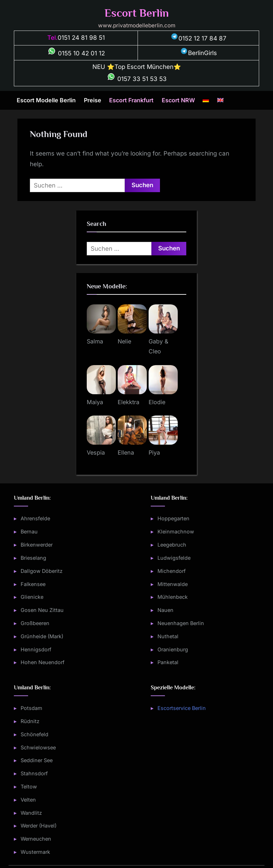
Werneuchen (36, 839)
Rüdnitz (30, 721)
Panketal (168, 662)
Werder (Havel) (39, 826)
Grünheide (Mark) (42, 636)
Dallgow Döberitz (42, 571)
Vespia (96, 452)
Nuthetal (168, 636)
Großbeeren (35, 623)
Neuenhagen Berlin (181, 623)
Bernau (29, 531)
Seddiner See (37, 760)
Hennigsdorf (36, 649)
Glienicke (32, 597)
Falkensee (33, 584)
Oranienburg (173, 649)
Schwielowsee (38, 747)
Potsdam (31, 708)
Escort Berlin (137, 13)
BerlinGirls (198, 53)
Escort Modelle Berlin (46, 100)
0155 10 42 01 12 (76, 53)
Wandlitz (31, 813)
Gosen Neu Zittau (42, 610)
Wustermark (35, 852)
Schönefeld (34, 734)
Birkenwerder (37, 545)
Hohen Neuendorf (42, 662)
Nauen (165, 610)
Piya (154, 452)
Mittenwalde (173, 584)
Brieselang (33, 558)
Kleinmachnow (176, 531)
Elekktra (129, 402)
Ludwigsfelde (174, 558)
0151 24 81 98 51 (81, 38)
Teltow (29, 786)
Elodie (157, 402)
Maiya (95, 402)
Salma (95, 341)
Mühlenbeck (173, 597)
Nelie (124, 341)
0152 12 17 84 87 (198, 38)
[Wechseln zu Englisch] (220, 101)
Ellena (126, 452)
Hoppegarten (173, 518)
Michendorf (172, 571)
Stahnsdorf (34, 773)
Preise (93, 100)
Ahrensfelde (35, 518)
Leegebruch (172, 545)
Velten (28, 800)
